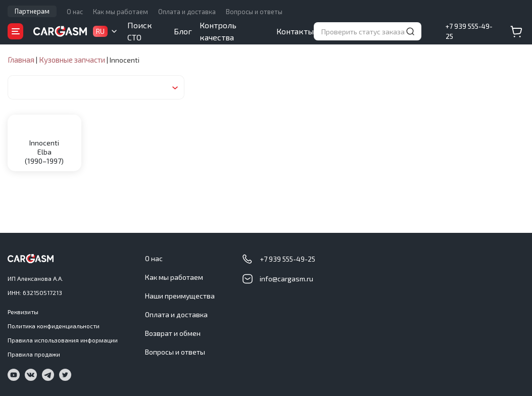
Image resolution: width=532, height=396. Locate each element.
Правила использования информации (63, 340)
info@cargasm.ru (286, 279)
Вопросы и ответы (254, 12)
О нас (75, 12)
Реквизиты (23, 312)
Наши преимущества (180, 296)
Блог (183, 31)
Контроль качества (218, 31)
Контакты (295, 31)
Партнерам (32, 11)
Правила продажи (34, 354)
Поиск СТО (140, 31)
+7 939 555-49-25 (469, 31)
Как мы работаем (120, 12)
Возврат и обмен (173, 333)
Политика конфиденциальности (54, 326)
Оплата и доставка (187, 12)
